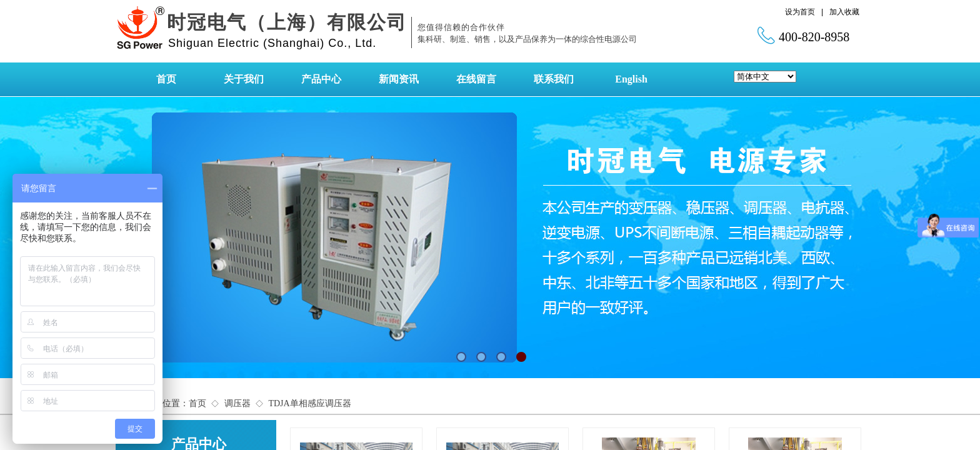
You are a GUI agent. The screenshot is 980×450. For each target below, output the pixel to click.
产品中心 (321, 79)
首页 (166, 79)
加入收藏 (844, 12)
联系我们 (554, 79)
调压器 (237, 403)
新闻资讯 (399, 79)
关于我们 (244, 79)
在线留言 (476, 79)
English (631, 79)
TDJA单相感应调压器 (309, 403)
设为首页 (800, 12)
